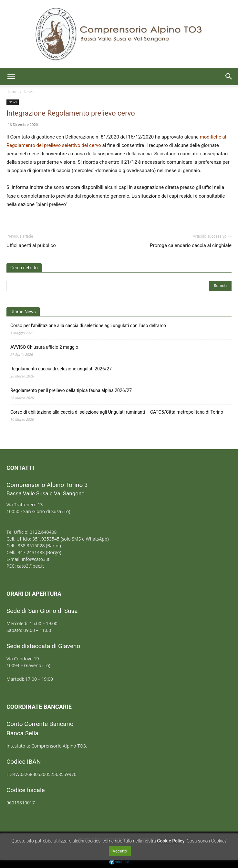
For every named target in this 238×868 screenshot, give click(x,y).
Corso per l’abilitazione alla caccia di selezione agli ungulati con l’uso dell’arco (88, 325)
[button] (11, 77)
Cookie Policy (171, 841)
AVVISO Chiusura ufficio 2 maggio (44, 347)
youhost (119, 862)
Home (12, 92)
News (29, 92)
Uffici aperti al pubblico (31, 245)
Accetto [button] (120, 851)
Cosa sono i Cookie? (207, 841)
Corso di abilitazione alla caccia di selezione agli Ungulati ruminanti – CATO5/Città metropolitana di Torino (117, 412)
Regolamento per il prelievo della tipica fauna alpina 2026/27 (71, 390)
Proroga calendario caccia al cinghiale (191, 245)
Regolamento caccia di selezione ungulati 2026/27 (61, 369)
